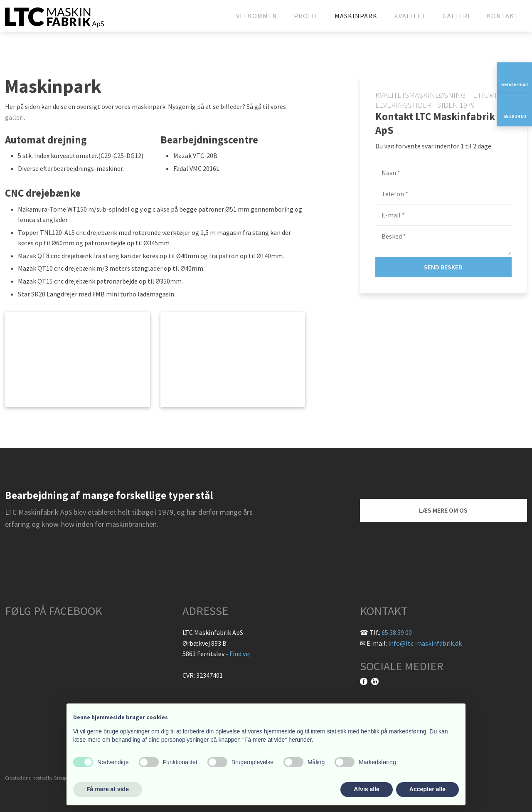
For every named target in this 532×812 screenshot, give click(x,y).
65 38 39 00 (397, 632)
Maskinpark (356, 16)
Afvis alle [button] (366, 789)
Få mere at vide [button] (108, 789)
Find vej (240, 654)
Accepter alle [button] (427, 789)
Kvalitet (410, 16)
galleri (14, 117)
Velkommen (257, 16)
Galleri (456, 16)
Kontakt (503, 16)
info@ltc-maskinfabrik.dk (425, 643)
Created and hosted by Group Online (43, 778)
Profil (306, 16)
